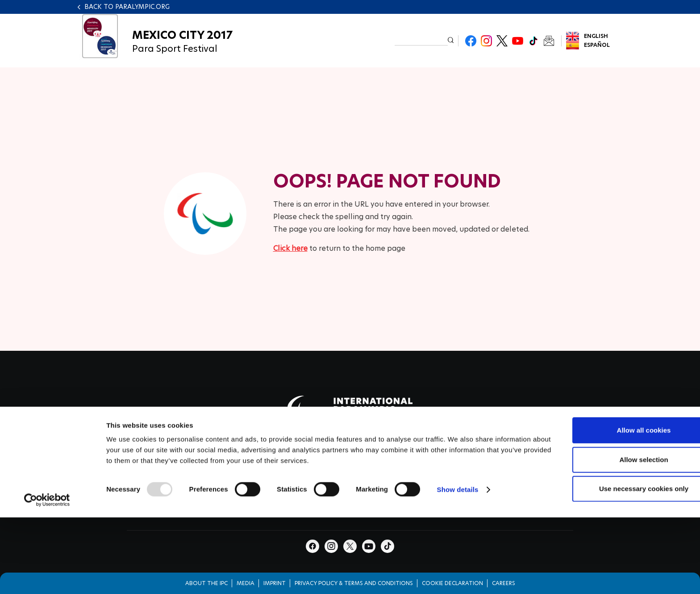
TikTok (533, 41)
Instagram (486, 41)
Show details (458, 544)
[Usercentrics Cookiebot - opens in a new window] (47, 554)
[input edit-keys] (421, 40)
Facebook (471, 41)
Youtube (518, 41)
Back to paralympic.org (127, 7)
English (596, 36)
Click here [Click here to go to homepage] (290, 248)
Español (597, 45)
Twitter (502, 41)
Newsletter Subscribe (549, 41)
